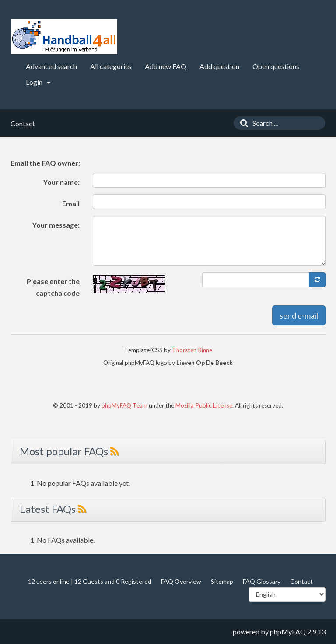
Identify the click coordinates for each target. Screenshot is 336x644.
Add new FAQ (166, 66)
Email (71, 203)
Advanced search (51, 66)
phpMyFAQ (288, 632)
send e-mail (299, 315)
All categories (111, 66)
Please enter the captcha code (53, 287)
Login (38, 82)
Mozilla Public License (204, 405)
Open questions (276, 66)
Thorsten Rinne (192, 350)
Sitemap (222, 581)
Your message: (56, 225)
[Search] (242, 123)
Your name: (61, 182)
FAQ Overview (181, 581)
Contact (301, 581)
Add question (219, 66)
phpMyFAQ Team (124, 405)
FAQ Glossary (262, 581)
